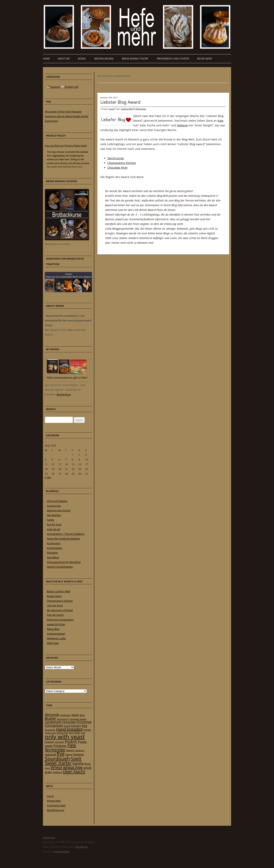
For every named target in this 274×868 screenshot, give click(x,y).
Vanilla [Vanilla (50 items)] (78, 763)
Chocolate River (118, 168)
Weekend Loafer (56, 638)
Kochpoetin (54, 543)
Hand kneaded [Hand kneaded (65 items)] (69, 729)
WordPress (82, 847)
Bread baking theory (135, 59)
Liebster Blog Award (120, 102)
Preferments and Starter (173, 59)
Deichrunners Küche (59, 510)
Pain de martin (55, 615)
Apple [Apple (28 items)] (75, 715)
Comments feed (56, 805)
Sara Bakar (53, 557)
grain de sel (53, 529)
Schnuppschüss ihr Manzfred (64, 562)
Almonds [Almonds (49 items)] (52, 715)
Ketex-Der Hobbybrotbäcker (63, 539)
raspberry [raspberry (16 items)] (80, 750)
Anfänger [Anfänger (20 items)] (65, 715)
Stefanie (182, 125)
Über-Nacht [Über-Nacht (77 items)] (74, 771)
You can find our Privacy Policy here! (66, 146)
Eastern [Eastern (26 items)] (76, 726)
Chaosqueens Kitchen (122, 163)
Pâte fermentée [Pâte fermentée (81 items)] (60, 747)
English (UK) (70, 87)
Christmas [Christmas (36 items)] (84, 722)
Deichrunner (116, 158)
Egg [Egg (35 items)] (85, 726)
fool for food (54, 524)
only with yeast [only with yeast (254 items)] (65, 737)
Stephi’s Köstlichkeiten (60, 567)
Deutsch (54, 87)
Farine (50, 520)
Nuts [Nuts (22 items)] (77, 733)
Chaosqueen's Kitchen (60, 601)
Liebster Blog (127, 109)
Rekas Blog (53, 629)
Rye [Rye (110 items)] (61, 754)
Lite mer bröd (55, 605)
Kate (220, 121)
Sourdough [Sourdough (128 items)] (57, 759)
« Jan (48, 477)
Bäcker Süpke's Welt (59, 591)
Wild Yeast (53, 643)
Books (82, 59)
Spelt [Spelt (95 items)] (76, 759)
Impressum (49, 837)
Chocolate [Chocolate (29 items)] (69, 722)
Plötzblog (52, 553)
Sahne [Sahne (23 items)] (69, 755)
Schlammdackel (56, 634)
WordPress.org (55, 810)
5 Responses (140, 109)
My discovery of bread (60, 610)
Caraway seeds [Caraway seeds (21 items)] (78, 719)
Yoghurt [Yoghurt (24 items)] (57, 772)
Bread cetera (54, 596)
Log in (50, 796)
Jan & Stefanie (62, 851)
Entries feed (54, 801)
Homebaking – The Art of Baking (66, 534)
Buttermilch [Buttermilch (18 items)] (63, 719)
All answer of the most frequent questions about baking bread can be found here (67, 116)
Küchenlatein (54, 548)
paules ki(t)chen (56, 624)
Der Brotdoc (54, 515)
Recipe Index (205, 59)
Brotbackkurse (104, 59)
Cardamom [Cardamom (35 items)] (53, 722)
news (112, 109)
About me (64, 59)
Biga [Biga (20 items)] (82, 715)
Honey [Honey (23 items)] (87, 730)
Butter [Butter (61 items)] (51, 718)
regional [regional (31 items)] (50, 754)
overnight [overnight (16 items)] (59, 742)
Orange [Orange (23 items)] (49, 742)
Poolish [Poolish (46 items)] (71, 741)
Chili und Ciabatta (57, 501)
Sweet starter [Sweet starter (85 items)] (58, 763)
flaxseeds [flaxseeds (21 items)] (50, 730)
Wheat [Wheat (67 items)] (56, 767)
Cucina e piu (54, 506)
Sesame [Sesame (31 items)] (78, 754)
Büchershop (64, 394)
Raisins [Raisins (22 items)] (70, 750)
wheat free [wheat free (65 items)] (73, 767)
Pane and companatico (60, 620)
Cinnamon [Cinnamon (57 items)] (54, 725)
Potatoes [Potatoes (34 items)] (60, 746)
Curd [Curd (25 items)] (67, 726)
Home (46, 59)
